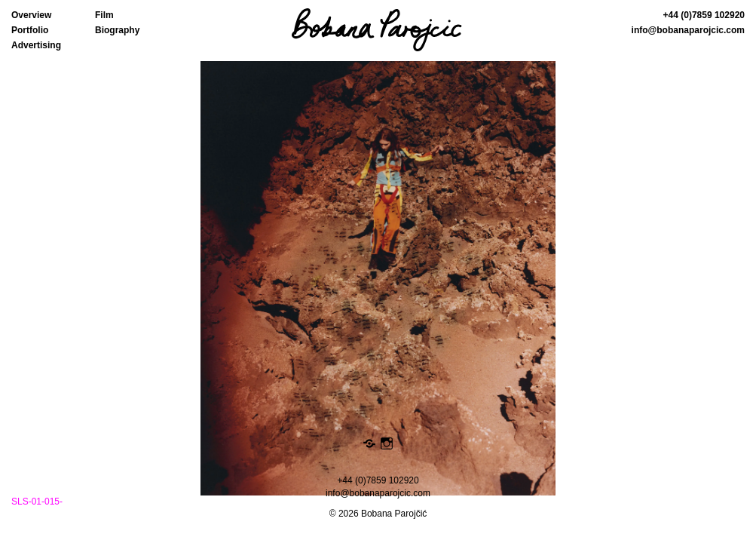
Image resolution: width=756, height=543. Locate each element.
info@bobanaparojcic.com (688, 30)
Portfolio (30, 30)
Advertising (36, 45)
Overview (31, 15)
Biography (117, 30)
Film (104, 15)
